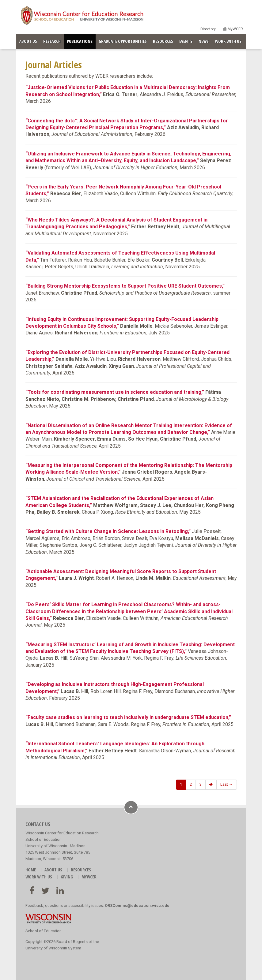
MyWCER (235, 29)
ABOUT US (28, 41)
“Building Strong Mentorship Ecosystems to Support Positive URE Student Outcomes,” (125, 286)
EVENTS (186, 41)
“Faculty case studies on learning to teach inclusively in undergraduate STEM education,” (128, 717)
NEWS (204, 41)
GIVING (67, 877)
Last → (227, 784)
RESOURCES (163, 41)
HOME (31, 870)
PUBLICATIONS (80, 41)
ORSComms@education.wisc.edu (137, 905)
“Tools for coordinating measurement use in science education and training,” (115, 392)
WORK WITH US (228, 41)
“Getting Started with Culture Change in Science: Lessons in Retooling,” (108, 531)
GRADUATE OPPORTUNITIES (123, 41)
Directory (208, 29)
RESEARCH (52, 41)
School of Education (44, 931)
